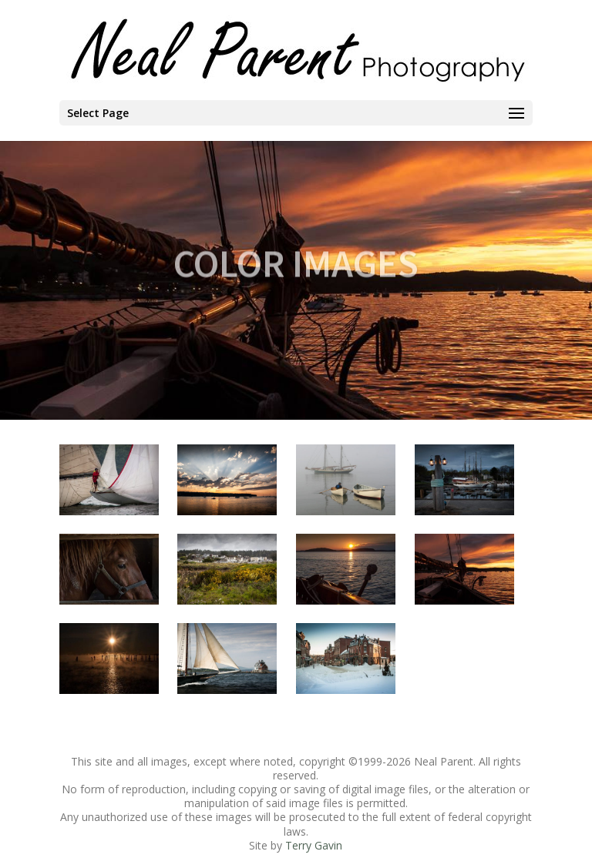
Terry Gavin (314, 845)
